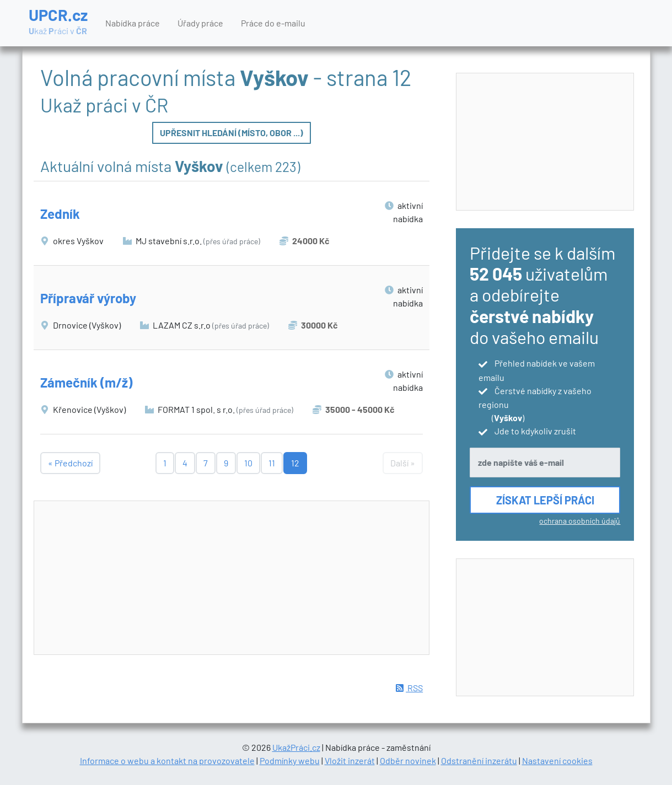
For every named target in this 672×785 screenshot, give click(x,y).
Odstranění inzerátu (479, 760)
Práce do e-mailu (273, 23)
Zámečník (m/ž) (86, 382)
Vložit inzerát (350, 760)
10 (248, 463)
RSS (409, 688)
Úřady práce (200, 23)
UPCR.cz (58, 22)
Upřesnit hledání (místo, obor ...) (232, 133)
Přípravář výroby (88, 298)
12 (295, 463)
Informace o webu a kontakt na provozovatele (167, 760)
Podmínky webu (290, 760)
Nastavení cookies (557, 760)
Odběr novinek (408, 760)
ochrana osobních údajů (580, 521)
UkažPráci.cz (296, 747)
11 (272, 463)
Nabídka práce (133, 23)
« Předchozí (70, 463)
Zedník (60, 214)
